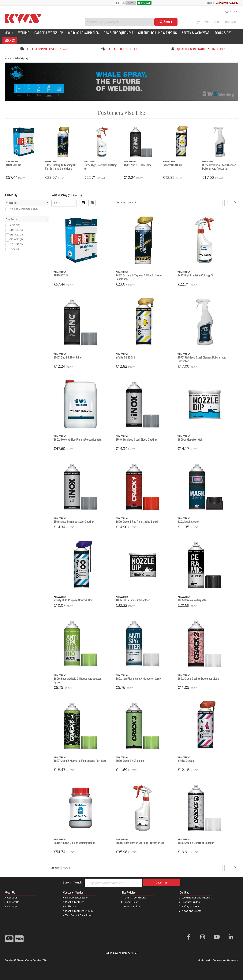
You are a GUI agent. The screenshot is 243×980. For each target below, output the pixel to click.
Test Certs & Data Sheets (78, 915)
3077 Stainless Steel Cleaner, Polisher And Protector (219, 167)
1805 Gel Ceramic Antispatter (133, 600)
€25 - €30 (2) (16, 239)
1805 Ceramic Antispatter (192, 600)
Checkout (231, 22)
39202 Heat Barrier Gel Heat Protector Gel (140, 843)
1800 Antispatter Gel (190, 440)
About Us (11, 898)
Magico (209, 960)
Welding (24, 33)
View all (132, 203)
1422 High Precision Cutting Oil (100, 167)
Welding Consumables (83, 33)
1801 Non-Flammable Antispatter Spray (138, 679)
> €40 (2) (14, 249)
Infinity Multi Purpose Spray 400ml (73, 600)
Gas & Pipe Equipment (118, 33)
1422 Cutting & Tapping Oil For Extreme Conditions (60, 167)
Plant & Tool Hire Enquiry (78, 911)
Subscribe (162, 882)
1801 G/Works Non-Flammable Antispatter (78, 440)
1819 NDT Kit (13, 165)
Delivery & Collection (75, 898)
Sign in (228, 11)
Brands (10, 40)
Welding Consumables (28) (24, 209)
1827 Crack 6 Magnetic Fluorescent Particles (80, 761)
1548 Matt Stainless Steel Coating (74, 522)
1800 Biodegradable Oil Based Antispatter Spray (77, 680)
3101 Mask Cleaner (189, 522)
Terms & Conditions (133, 898)
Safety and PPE (189, 906)
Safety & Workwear (196, 33)
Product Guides (189, 902)
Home (210, 3)
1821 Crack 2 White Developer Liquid (198, 679)
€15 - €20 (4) (16, 235)
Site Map (11, 906)
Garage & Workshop (49, 33)
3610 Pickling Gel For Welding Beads (74, 843)
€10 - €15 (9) (16, 230)
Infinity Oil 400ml (172, 165)
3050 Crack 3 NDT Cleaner (131, 761)
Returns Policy (130, 906)
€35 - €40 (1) (16, 244)
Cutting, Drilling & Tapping (158, 33)
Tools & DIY (223, 33)
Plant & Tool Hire (73, 902)
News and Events (190, 911)
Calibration (70, 906)
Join (236, 11)
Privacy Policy (130, 902)
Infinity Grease (186, 761)
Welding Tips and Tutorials (195, 898)
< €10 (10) (15, 225)
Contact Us (12, 902)
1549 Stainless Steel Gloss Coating (136, 440)
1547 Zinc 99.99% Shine (138, 165)
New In (9, 33)
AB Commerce (232, 960)
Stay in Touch (72, 883)
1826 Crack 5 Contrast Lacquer (196, 843)
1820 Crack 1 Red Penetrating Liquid (137, 522)
